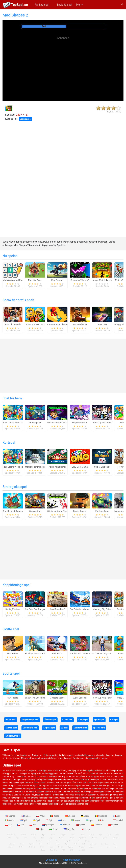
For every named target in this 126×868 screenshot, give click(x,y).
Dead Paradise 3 (57, 609)
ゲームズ (82, 850)
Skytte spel (11, 629)
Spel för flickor (80, 728)
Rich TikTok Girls (13, 324)
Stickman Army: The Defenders (62, 511)
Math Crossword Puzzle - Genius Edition (22, 280)
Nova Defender (80, 324)
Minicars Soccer (57, 698)
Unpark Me (102, 324)
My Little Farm (35, 280)
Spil (49, 820)
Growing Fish (35, 423)
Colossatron (35, 511)
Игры (41, 816)
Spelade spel (65, 5)
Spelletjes (101, 816)
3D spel (64, 728)
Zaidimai (97, 825)
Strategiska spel (15, 487)
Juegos (70, 816)
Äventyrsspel (50, 720)
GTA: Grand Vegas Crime (104, 653)
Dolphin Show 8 (80, 423)
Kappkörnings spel (16, 585)
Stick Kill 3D (57, 653)
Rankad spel (42, 5)
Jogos (55, 816)
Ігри (89, 820)
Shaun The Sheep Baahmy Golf (40, 698)
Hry (21, 825)
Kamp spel (83, 720)
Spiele (85, 816)
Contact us (51, 860)
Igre (33, 825)
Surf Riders (13, 698)
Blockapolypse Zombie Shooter (40, 653)
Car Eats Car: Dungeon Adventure (41, 609)
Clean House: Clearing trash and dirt (65, 324)
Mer (78, 5)
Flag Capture (57, 280)
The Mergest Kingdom (13, 511)
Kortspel (9, 442)
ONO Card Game (80, 467)
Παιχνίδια (69, 829)
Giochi (10, 820)
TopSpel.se (19, 5)
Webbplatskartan (71, 860)
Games (11, 816)
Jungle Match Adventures (104, 280)
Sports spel (11, 673)
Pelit (62, 820)
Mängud (65, 825)
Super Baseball (80, 698)
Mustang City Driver (102, 609)
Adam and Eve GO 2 (35, 324)
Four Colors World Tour (14, 423)
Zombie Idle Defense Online (83, 653)
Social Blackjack (102, 467)
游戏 (72, 850)
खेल (64, 850)
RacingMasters (13, 609)
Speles (81, 825)
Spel (36, 820)
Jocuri (103, 820)
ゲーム (85, 829)
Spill (24, 820)
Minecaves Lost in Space (59, 423)
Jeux (117, 816)
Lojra (40, 829)
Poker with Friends (57, 467)
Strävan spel (11, 728)
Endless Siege (102, 511)
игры (26, 838)
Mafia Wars (13, 653)
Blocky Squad (80, 511)
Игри (53, 829)
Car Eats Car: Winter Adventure (85, 609)
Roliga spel (11, 720)
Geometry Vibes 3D (80, 280)
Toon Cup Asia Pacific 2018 (105, 423)
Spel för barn (12, 398)
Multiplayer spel (13, 736)
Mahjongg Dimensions (36, 467)
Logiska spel (26, 119)
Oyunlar (113, 825)
